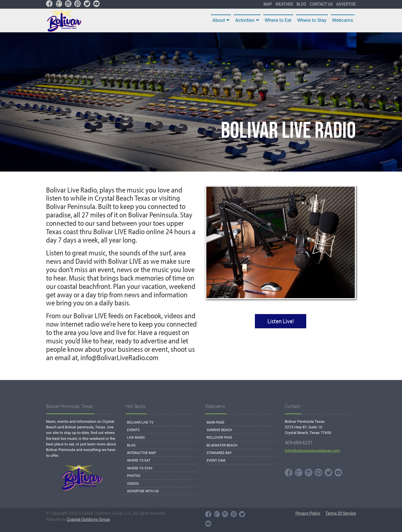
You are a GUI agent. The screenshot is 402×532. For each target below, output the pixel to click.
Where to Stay (140, 468)
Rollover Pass (219, 438)
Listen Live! (281, 321)
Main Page (216, 422)
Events (133, 430)
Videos (133, 484)
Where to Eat (139, 460)
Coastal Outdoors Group (88, 520)
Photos (134, 476)
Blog (131, 445)
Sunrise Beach (219, 430)
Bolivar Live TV (140, 422)
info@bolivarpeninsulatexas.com (312, 450)
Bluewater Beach (222, 445)
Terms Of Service (341, 513)
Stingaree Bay (219, 453)
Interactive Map (142, 453)
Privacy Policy (308, 513)
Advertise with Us (143, 491)
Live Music (136, 438)
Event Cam (216, 460)
